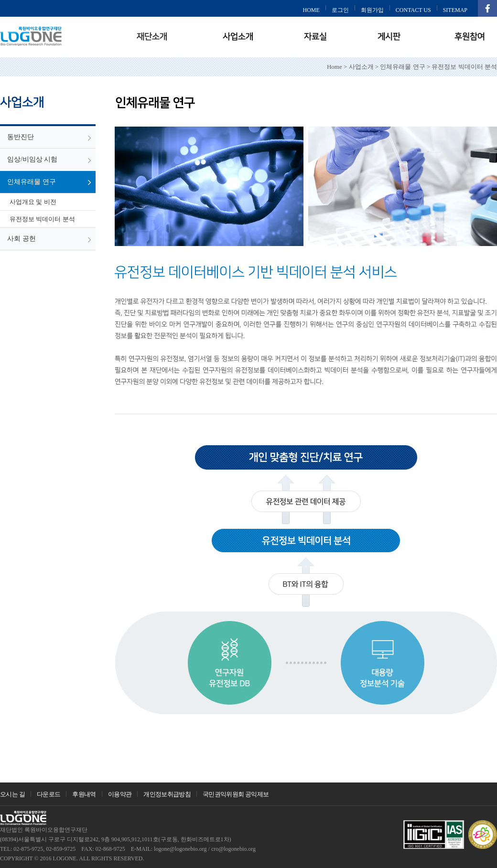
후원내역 (84, 794)
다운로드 (49, 794)
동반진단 (21, 137)
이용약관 (120, 794)
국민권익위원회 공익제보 (236, 794)
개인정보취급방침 (167, 794)
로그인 (340, 10)
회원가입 (372, 10)
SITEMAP (455, 10)
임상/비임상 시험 (32, 159)
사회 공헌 (22, 239)
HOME (311, 10)
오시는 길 (12, 794)
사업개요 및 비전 (33, 202)
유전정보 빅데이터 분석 (42, 219)
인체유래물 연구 (32, 182)
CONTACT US (413, 10)
